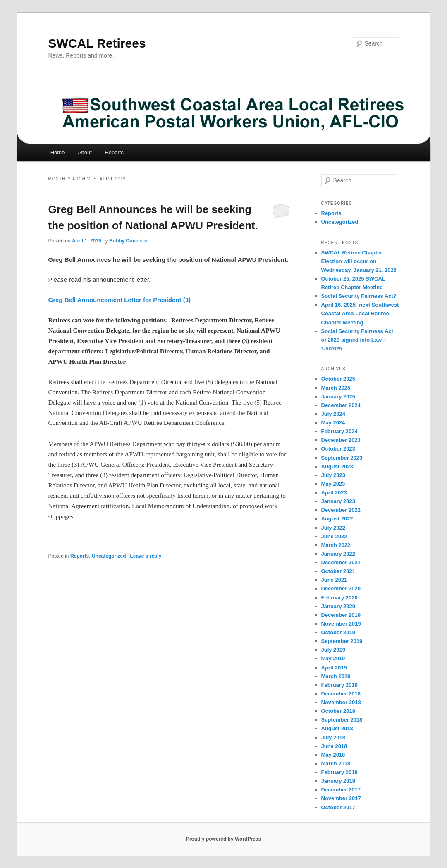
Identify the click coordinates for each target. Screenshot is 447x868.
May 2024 (333, 423)
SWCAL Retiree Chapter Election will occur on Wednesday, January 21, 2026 (359, 261)
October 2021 (338, 571)
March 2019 (336, 676)
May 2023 (333, 484)
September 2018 (342, 720)
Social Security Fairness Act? (359, 296)
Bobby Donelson (129, 241)
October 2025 (338, 379)
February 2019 (339, 685)
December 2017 (341, 790)
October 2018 (338, 711)
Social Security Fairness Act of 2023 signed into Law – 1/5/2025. (357, 340)
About (85, 152)
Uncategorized (109, 556)
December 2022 (341, 510)
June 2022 (334, 536)
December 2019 (341, 615)
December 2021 (341, 562)
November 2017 (341, 798)
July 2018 (333, 737)
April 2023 (334, 493)
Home (58, 152)
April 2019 (334, 668)
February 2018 (339, 772)
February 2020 (339, 598)
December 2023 (341, 440)
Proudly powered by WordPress (223, 839)
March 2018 (336, 764)
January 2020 (338, 606)
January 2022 (338, 554)
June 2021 (334, 580)
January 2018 (338, 781)
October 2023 (338, 449)
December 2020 (341, 589)
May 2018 (333, 755)
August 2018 (337, 728)
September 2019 (342, 641)
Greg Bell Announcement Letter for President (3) (120, 300)
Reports (114, 152)
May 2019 (333, 658)
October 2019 (338, 632)
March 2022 (336, 545)
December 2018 (341, 694)
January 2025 (338, 397)
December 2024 (341, 405)
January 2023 (338, 501)
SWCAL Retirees (97, 43)
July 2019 (333, 650)
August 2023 (337, 466)
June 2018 (334, 746)
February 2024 (339, 431)
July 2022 (333, 528)
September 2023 (342, 458)
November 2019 (341, 624)
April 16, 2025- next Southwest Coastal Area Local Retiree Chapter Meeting (360, 313)
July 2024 (333, 414)
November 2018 (341, 702)
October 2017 (338, 807)
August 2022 (337, 519)
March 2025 (336, 388)
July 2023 (333, 475)
